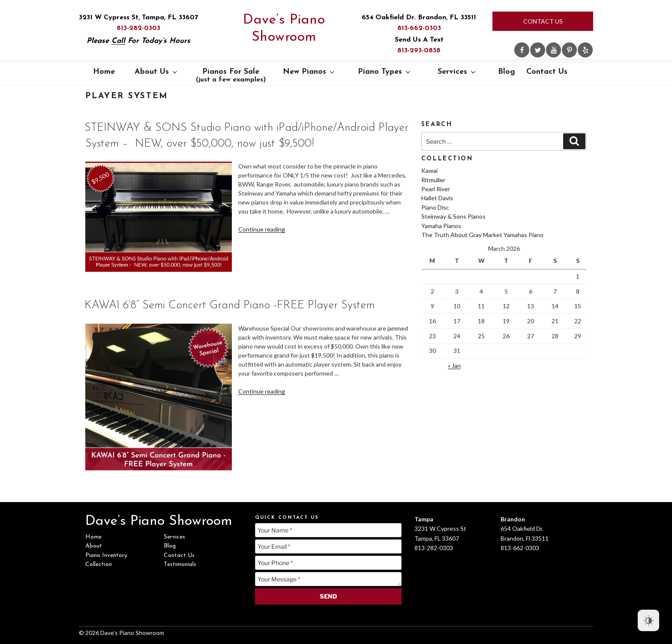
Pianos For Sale (231, 75)
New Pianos (309, 72)
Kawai (429, 170)
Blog (507, 72)
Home (104, 72)
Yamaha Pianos (441, 226)
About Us (157, 72)
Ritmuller (433, 180)
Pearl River (436, 189)
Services (457, 72)
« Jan (454, 366)
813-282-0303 (138, 28)
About (94, 546)
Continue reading (262, 229)
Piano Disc (435, 207)
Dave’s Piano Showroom (284, 29)
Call (118, 41)
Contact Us (543, 21)
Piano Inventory (106, 555)
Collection (99, 564)
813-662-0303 (419, 28)
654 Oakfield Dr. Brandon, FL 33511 (419, 18)
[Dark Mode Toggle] (648, 620)
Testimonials (180, 564)
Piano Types (385, 72)
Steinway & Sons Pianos (453, 216)
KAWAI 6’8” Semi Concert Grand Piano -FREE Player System (229, 305)
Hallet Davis (437, 198)
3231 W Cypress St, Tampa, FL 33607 (138, 18)
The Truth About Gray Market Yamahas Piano (482, 235)
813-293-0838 (419, 51)
